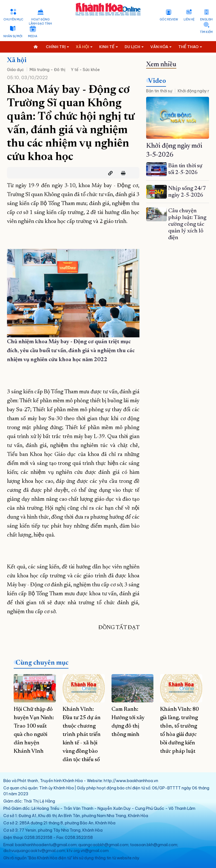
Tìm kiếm (206, 32)
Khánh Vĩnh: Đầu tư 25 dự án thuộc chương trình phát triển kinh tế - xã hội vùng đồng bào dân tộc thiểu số (82, 735)
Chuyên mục (13, 19)
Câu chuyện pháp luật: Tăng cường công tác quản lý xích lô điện (187, 224)
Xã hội (17, 60)
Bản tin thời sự (159, 91)
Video (157, 81)
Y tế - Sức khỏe (85, 70)
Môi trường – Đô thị (48, 70)
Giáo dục (16, 70)
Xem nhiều (161, 65)
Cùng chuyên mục (42, 663)
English (206, 19)
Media (33, 36)
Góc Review (169, 19)
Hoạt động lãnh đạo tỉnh (40, 22)
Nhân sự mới (13, 36)
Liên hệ (189, 19)
